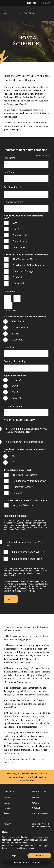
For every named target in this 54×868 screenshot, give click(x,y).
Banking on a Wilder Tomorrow (29, 265)
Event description (13, 406)
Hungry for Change (23, 271)
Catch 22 (17, 277)
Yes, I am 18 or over (23, 505)
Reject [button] (15, 861)
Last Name (9, 172)
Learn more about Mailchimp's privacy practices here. (24, 590)
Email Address (13, 187)
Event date (9, 291)
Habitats (7, 803)
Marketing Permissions (16, 516)
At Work (35, 803)
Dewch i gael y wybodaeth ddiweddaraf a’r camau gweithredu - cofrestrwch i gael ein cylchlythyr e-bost (27, 777)
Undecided (18, 283)
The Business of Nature (25, 259)
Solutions (7, 813)
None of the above (22, 241)
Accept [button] (39, 861)
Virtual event (19, 322)
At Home (35, 798)
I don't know (19, 247)
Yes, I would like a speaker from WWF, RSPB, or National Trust (26, 430)
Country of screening (15, 361)
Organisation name (13, 202)
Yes (14, 456)
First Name (9, 158)
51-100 (15, 392)
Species (7, 798)
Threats (7, 808)
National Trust (20, 235)
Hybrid (15, 334)
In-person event (20, 328)
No (13, 462)
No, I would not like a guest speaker (24, 442)
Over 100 (17, 398)
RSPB (16, 229)
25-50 (15, 386)
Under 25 (17, 380)
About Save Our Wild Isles (12, 832)
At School (36, 808)
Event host (9, 347)
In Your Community (40, 813)
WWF (16, 223)
